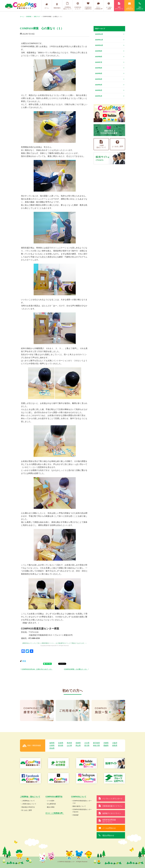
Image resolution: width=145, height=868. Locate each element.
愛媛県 (106, 745)
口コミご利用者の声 (98, 6)
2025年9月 (99, 51)
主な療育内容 (51, 804)
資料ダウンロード (119, 6)
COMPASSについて (78, 6)
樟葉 (24, 661)
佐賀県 (61, 743)
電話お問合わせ (140, 6)
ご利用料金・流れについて (30, 797)
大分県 (87, 743)
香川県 (87, 745)
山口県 (69, 745)
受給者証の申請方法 (28, 807)
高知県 (52, 748)
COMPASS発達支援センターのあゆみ (82, 811)
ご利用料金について (28, 801)
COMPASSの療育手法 (88, 6)
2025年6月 (99, 68)
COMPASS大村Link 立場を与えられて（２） (37, 669)
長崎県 (78, 743)
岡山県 (78, 745)
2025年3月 (99, 85)
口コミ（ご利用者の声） (55, 813)
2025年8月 (99, 57)
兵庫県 (52, 745)
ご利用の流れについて (29, 804)
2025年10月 (99, 45)
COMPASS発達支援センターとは (82, 802)
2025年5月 (99, 73)
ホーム (47, 6)
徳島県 (115, 745)
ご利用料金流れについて (67, 6)
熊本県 (69, 743)
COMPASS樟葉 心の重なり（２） (76, 669)
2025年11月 (99, 40)
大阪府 (115, 743)
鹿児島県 (96, 743)
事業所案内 (57, 6)
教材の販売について (79, 806)
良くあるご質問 (27, 810)
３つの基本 (51, 801)
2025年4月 (99, 79)
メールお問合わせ (129, 6)
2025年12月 (99, 34)
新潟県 (61, 745)
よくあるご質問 (109, 6)
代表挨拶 (75, 815)
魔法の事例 (51, 807)
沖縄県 (106, 743)
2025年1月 (99, 96)
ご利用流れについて (101, 144)
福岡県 (52, 743)
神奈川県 (96, 745)
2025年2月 (99, 90)
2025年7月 (99, 62)
